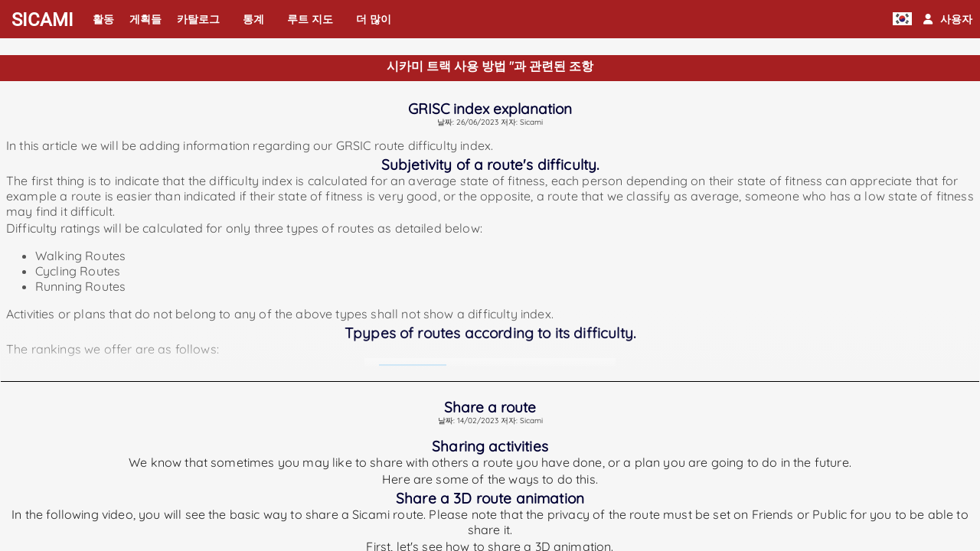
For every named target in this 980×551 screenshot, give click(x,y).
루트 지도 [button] (310, 19)
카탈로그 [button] (198, 19)
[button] (948, 19)
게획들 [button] (145, 19)
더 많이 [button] (374, 19)
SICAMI (42, 20)
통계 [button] (253, 19)
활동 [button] (103, 19)
